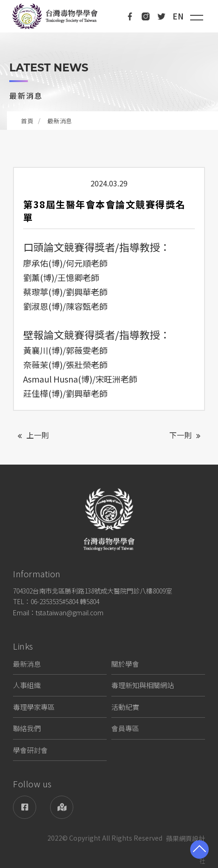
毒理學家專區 (34, 707)
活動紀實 (125, 707)
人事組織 (27, 685)
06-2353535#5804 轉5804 (65, 601)
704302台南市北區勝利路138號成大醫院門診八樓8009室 (93, 591)
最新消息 (27, 664)
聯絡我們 (27, 728)
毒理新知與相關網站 (143, 685)
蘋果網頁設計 (186, 838)
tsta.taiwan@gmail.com (70, 613)
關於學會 (125, 664)
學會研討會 (30, 750)
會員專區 (125, 728)
